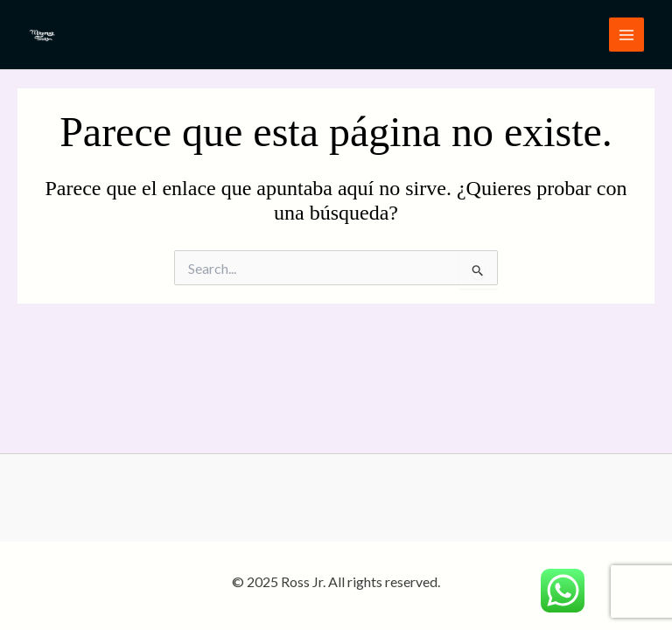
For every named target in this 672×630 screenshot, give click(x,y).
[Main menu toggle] (626, 35)
